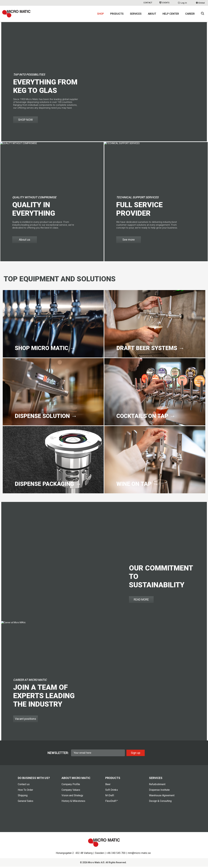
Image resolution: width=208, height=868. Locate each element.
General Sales (26, 802)
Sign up (136, 754)
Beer (108, 786)
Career (190, 14)
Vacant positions (26, 720)
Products (117, 14)
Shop (101, 14)
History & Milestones (73, 802)
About (152, 14)
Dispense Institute (159, 791)
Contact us (24, 786)
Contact (148, 3)
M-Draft (110, 797)
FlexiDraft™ (112, 802)
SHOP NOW (25, 121)
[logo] (17, 14)
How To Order (25, 791)
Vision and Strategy (72, 797)
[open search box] (203, 14)
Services (136, 14)
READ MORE (141, 601)
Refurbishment (157, 786)
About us (25, 241)
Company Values (71, 791)
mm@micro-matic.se (139, 854)
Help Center (171, 14)
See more (129, 241)
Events (164, 3)
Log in (182, 3)
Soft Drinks (112, 791)
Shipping (23, 797)
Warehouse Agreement (162, 797)
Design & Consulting (160, 802)
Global (200, 3)
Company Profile (71, 786)
